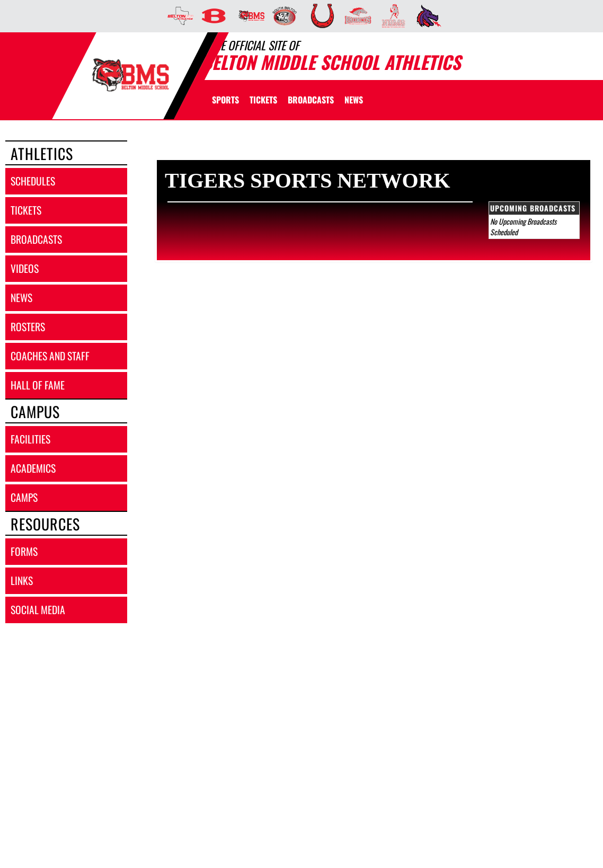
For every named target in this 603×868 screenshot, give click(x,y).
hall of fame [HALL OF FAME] (38, 385)
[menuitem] (177, 16)
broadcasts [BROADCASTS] (36, 239)
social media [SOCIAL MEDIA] (38, 610)
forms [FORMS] (24, 551)
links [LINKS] (22, 581)
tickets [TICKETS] (26, 210)
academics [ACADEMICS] (33, 468)
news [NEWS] (21, 298)
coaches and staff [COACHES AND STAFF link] (50, 356)
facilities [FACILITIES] (30, 439)
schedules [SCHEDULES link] (33, 181)
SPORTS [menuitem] (225, 100)
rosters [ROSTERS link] (28, 327)
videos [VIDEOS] (25, 268)
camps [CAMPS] (24, 497)
